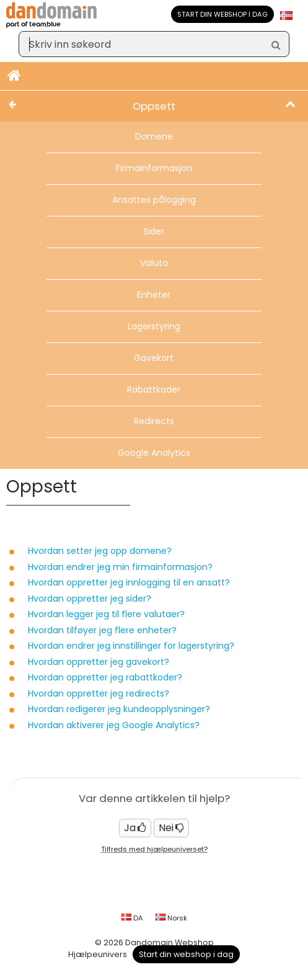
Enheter (154, 295)
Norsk (171, 918)
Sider (154, 231)
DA (132, 918)
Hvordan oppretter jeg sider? (90, 599)
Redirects (154, 421)
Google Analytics (154, 453)
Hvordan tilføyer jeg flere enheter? (102, 630)
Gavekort (154, 358)
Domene (154, 136)
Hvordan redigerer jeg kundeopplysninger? (119, 709)
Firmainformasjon (154, 168)
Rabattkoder (154, 390)
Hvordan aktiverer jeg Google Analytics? (114, 725)
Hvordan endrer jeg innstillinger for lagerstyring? (131, 646)
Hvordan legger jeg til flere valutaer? (106, 614)
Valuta (154, 263)
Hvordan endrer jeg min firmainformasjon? (120, 567)
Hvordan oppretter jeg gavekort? (99, 662)
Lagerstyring (154, 326)
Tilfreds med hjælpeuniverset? (154, 849)
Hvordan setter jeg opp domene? (100, 551)
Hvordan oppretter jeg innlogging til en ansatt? (129, 582)
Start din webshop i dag (222, 14)
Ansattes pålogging (154, 200)
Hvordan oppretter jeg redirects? (99, 693)
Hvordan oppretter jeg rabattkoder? (105, 677)
